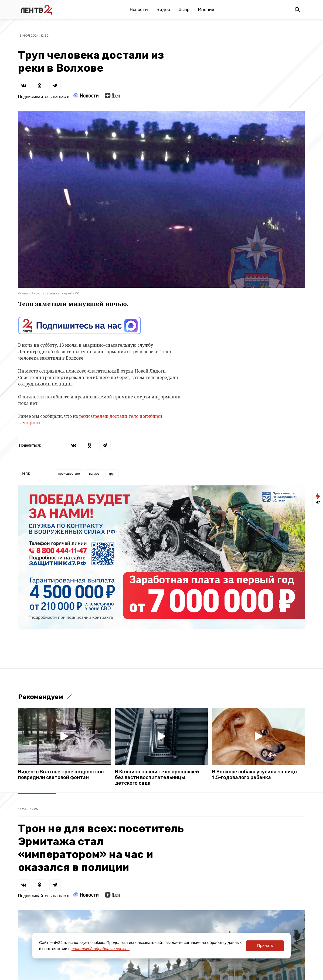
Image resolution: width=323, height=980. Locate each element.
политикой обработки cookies (101, 949)
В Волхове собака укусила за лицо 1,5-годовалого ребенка (254, 775)
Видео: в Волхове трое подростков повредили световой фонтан (61, 775)
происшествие (69, 474)
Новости (139, 10)
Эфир (184, 10)
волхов (94, 474)
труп (112, 474)
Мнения (206, 10)
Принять (265, 945)
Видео (163, 10)
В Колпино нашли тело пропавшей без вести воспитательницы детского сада (157, 778)
